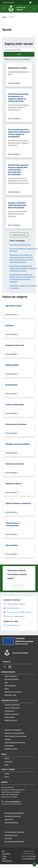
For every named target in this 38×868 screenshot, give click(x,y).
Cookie (4, 858)
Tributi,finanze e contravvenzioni (16, 736)
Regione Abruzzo (9, 2)
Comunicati (8, 761)
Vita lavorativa (9, 711)
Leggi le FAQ (9, 819)
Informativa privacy (11, 835)
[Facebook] (5, 667)
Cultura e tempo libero (12, 708)
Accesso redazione (29, 858)
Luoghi (7, 773)
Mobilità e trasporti (11, 720)
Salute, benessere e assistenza (15, 742)
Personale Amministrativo (13, 692)
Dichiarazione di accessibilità (14, 841)
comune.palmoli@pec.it (13, 802)
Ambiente (8, 739)
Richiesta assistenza (11, 822)
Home (4, 17)
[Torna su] (34, 864)
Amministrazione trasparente (14, 832)
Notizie (7, 758)
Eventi (7, 777)
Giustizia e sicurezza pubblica (14, 733)
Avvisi (7, 765)
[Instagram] (10, 667)
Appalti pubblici (10, 717)
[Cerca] (34, 9)
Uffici (6, 682)
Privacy (4, 856)
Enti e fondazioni (10, 685)
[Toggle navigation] (4, 8)
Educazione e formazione (13, 730)
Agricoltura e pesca (11, 749)
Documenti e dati (10, 695)
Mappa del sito (7, 861)
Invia (19, 54)
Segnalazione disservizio (13, 816)
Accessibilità (6, 854)
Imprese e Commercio (12, 714)
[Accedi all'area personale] (30, 3)
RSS (3, 851)
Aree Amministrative (12, 679)
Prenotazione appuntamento (14, 813)
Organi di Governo (11, 676)
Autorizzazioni (9, 745)
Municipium (32, 856)
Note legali (8, 838)
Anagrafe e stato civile (12, 704)
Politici (7, 689)
